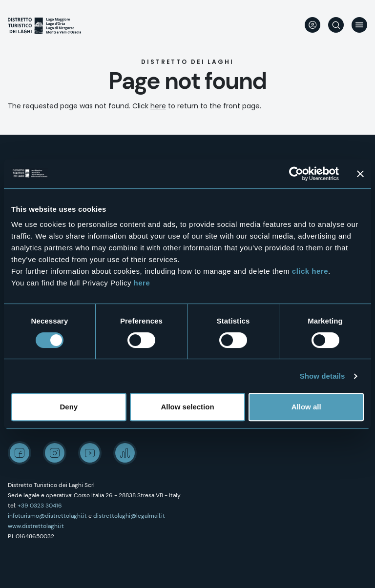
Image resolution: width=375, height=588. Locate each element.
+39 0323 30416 (40, 506)
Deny (69, 407)
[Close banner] (360, 174)
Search (336, 25)
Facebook (20, 453)
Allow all (306, 407)
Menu (359, 25)
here (142, 283)
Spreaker (125, 453)
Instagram (55, 453)
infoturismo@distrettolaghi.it (47, 516)
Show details (323, 376)
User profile (312, 25)
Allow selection (187, 407)
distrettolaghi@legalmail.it (129, 516)
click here (310, 271)
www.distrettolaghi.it (36, 526)
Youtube (90, 453)
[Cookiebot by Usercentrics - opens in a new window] (296, 174)
